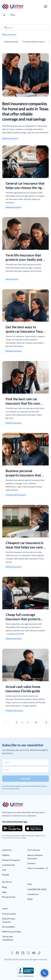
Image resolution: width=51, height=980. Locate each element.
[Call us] (44, 973)
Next (46, 722)
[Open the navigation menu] (46, 7)
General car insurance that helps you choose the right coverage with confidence (25, 188)
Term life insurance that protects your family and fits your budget (24, 260)
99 (36, 722)
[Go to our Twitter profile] (12, 953)
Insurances (7, 850)
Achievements (11, 42)
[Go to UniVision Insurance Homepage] (13, 7)
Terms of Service (16, 838)
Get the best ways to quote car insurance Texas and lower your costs (25, 331)
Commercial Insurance (34, 42)
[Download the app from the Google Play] (12, 828)
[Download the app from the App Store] (34, 828)
